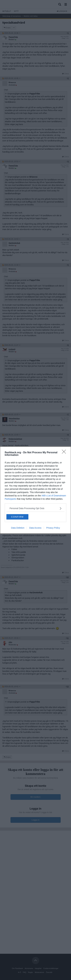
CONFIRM (17, 517)
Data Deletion (18, 528)
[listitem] (35, 508)
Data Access (35, 528)
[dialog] (35, 490)
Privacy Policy (53, 528)
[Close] (65, 453)
